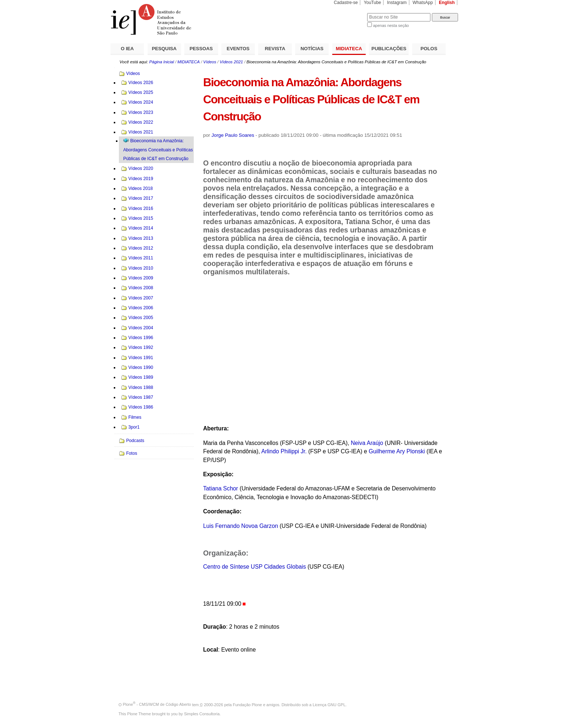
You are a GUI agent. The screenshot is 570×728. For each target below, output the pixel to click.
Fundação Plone (248, 704)
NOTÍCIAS (312, 49)
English (447, 3)
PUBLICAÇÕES (389, 49)
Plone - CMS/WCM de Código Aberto (157, 704)
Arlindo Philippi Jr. (284, 451)
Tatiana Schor (221, 488)
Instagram (397, 3)
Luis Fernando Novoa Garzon (241, 526)
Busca (350, 13)
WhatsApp (423, 3)
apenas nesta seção (391, 25)
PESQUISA (164, 49)
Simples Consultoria (202, 714)
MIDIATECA (349, 49)
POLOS (429, 49)
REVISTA (275, 49)
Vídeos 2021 (231, 62)
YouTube (373, 3)
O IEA (127, 49)
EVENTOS (238, 49)
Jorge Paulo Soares (233, 135)
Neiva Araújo (367, 443)
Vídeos (210, 62)
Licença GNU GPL (329, 704)
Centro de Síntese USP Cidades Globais (255, 567)
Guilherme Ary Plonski (397, 451)
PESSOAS (201, 49)
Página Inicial (161, 62)
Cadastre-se (346, 3)
